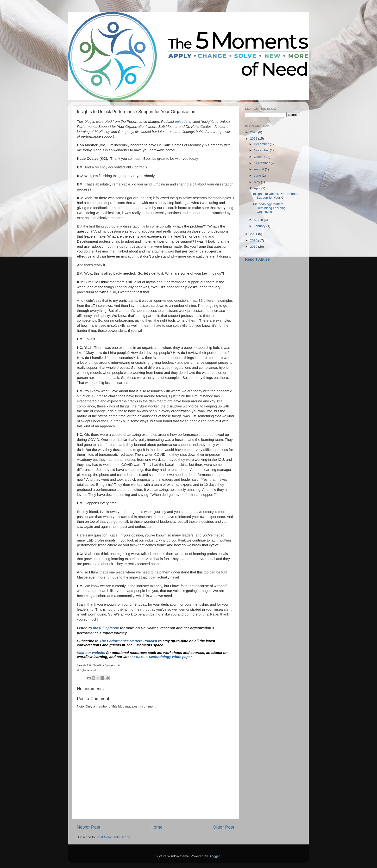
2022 (254, 139)
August (259, 169)
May (257, 182)
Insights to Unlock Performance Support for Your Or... (276, 196)
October (260, 157)
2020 (254, 240)
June (258, 175)
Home (157, 827)
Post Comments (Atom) (113, 837)
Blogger (214, 856)
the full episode (106, 628)
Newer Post (88, 827)
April (258, 188)
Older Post (223, 827)
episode (181, 122)
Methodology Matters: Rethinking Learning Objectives (269, 208)
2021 (254, 234)
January (260, 226)
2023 (254, 132)
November (262, 150)
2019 (254, 247)
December (262, 144)
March (259, 220)
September (262, 163)
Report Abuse (257, 259)
